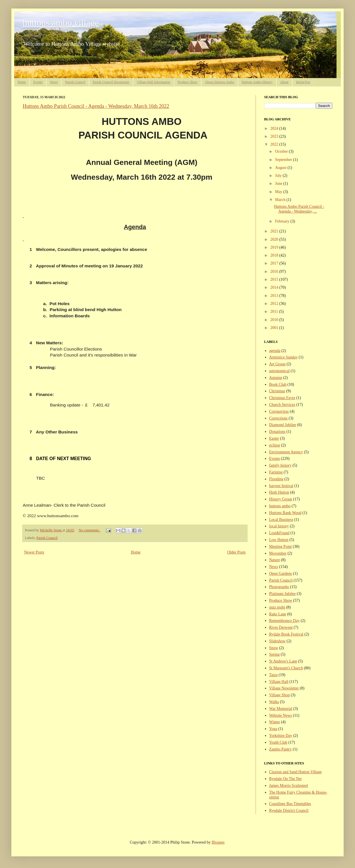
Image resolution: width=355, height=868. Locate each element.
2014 (275, 287)
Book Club (278, 384)
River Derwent (281, 627)
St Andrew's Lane (283, 661)
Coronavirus (279, 411)
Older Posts (236, 552)
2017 (275, 263)
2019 (275, 247)
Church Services (282, 405)
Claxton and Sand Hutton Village (296, 772)
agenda (275, 351)
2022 (275, 144)
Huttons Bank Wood (285, 513)
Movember (278, 553)
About (284, 82)
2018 (275, 255)
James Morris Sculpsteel (289, 786)
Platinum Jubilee (283, 594)
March (281, 200)
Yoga (273, 729)
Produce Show (188, 82)
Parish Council (75, 82)
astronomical (279, 371)
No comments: (90, 530)
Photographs (279, 587)
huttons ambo (280, 506)
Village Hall (279, 682)
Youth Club (278, 742)
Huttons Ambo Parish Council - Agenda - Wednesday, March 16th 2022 (96, 106)
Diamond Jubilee (283, 425)
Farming (276, 472)
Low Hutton (279, 540)
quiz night (277, 607)
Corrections (278, 418)
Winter (275, 722)
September (284, 160)
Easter (274, 438)
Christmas (277, 391)
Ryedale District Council (289, 811)
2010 (275, 320)
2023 (275, 136)
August (281, 168)
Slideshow (277, 641)
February (283, 221)
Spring (274, 654)
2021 (275, 231)
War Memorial (281, 709)
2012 (275, 304)
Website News (281, 715)
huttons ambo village (61, 23)
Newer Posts (34, 552)
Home (22, 82)
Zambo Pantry (281, 749)
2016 (275, 271)
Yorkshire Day (281, 736)
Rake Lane (278, 614)
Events (38, 82)
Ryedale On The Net (286, 779)
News (54, 82)
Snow (274, 648)
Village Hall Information (154, 82)
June (279, 184)
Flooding (276, 479)
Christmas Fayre (282, 398)
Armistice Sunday (284, 357)
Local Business (281, 520)
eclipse (275, 445)
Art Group (277, 364)
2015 (275, 279)
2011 (275, 312)
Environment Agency (286, 452)
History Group (281, 499)
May (279, 192)
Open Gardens (281, 574)
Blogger (218, 842)
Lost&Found (279, 533)
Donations (277, 432)
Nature (275, 560)
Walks (274, 702)
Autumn (276, 378)
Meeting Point (281, 547)
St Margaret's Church (286, 668)
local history (279, 526)
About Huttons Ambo (219, 82)
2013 (275, 296)
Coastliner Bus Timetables (290, 804)
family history (280, 465)
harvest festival (281, 486)
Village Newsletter (284, 688)
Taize (273, 675)
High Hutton (279, 492)
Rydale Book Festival (286, 634)
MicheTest (303, 82)
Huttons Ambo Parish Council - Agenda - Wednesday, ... (299, 209)
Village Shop (280, 695)
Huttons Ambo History (257, 82)
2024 (275, 128)
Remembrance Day (285, 621)
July (279, 176)
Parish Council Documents (111, 82)
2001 (275, 328)
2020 (275, 239)
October (282, 151)
